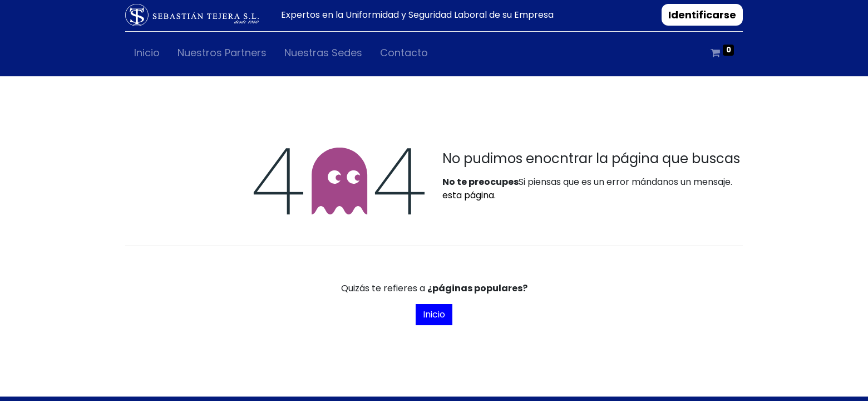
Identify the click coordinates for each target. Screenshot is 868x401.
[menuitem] (147, 55)
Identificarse (702, 15)
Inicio (434, 314)
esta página (468, 195)
